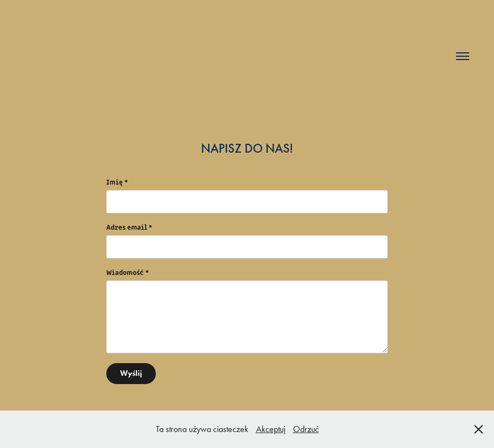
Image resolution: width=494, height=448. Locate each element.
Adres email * (129, 227)
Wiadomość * (127, 272)
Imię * (117, 182)
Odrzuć (306, 429)
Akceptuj (271, 429)
